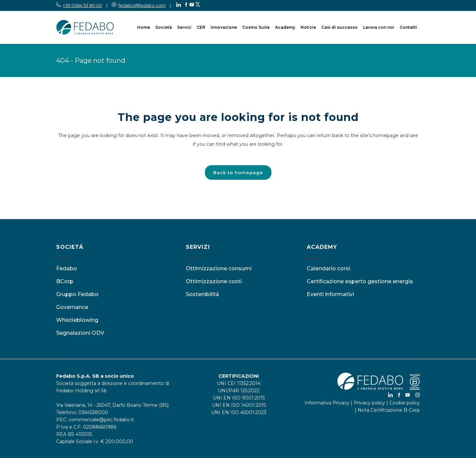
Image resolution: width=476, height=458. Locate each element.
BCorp (65, 281)
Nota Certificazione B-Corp (389, 410)
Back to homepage (238, 172)
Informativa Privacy (327, 403)
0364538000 (93, 412)
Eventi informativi (330, 294)
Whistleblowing (77, 320)
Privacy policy (369, 403)
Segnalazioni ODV (80, 333)
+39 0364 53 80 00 (82, 5)
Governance (72, 307)
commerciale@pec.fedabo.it (101, 420)
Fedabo (67, 268)
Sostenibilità (202, 294)
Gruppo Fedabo (77, 294)
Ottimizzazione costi (214, 281)
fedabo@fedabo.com (142, 5)
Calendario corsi (328, 268)
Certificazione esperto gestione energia (360, 281)
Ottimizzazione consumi (219, 268)
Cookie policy (405, 403)
